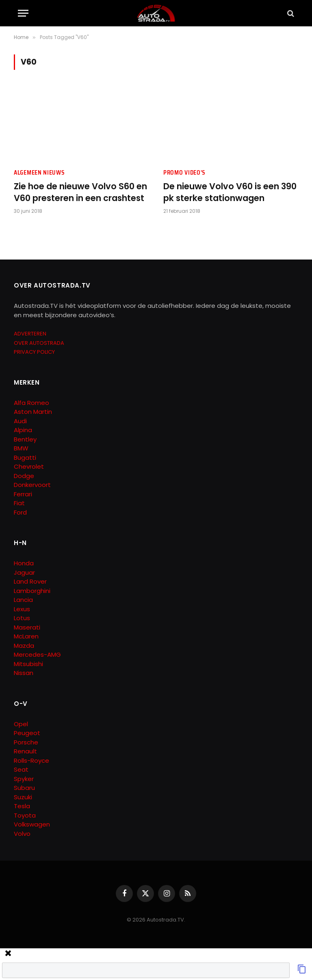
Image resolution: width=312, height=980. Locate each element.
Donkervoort (32, 485)
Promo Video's (184, 173)
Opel (21, 724)
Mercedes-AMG (37, 654)
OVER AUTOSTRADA (39, 343)
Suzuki (23, 797)
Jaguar (24, 572)
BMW (21, 448)
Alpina (23, 430)
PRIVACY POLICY (34, 352)
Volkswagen (32, 824)
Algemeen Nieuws (39, 173)
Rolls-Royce (31, 760)
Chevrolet (29, 466)
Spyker (24, 779)
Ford (20, 512)
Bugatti (25, 458)
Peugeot (27, 733)
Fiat (19, 503)
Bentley (25, 439)
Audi (20, 421)
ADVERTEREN (30, 334)
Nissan (24, 673)
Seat (21, 769)
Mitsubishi (28, 664)
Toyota (25, 815)
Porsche (26, 742)
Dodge (24, 476)
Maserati (27, 627)
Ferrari (23, 494)
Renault (25, 751)
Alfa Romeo (32, 403)
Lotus (22, 618)
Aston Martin (33, 412)
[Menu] (23, 13)
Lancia (23, 600)
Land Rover (30, 581)
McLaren (26, 636)
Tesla (22, 806)
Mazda (24, 646)
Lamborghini (32, 591)
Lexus (22, 609)
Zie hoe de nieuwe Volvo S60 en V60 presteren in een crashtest (80, 192)
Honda (24, 563)
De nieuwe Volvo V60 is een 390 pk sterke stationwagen (230, 192)
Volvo (22, 834)
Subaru (24, 788)
